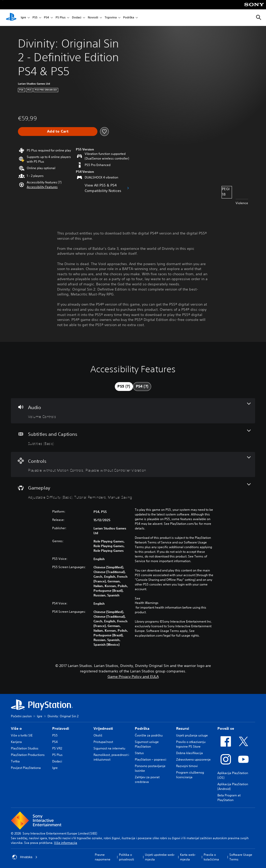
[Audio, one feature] (133, 411)
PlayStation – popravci (151, 759)
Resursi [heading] (183, 728)
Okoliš (98, 735)
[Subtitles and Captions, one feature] (133, 438)
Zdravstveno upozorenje (193, 759)
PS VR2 (57, 748)
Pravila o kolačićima (211, 857)
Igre (23, 18)
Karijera (16, 742)
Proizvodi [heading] (61, 728)
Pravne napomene (103, 857)
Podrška (129, 18)
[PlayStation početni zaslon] (11, 18)
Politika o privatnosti (127, 857)
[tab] (124, 387)
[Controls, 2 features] (133, 465)
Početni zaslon (21, 716)
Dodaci (77, 18)
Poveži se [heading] (226, 728)
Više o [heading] (16, 728)
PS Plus (61, 18)
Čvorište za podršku (149, 735)
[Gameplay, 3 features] (133, 491)
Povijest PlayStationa (26, 768)
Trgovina (111, 18)
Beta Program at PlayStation (229, 798)
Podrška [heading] (142, 728)
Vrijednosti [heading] (103, 728)
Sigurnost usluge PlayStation (147, 744)
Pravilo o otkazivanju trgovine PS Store (191, 744)
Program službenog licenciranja (190, 775)
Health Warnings (147, 603)
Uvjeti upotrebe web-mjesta (160, 857)
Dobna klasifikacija (189, 753)
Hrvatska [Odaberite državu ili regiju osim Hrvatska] (25, 857)
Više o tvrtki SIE (22, 735)
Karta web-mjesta (188, 857)
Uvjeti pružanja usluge (192, 735)
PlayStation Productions (28, 755)
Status (139, 753)
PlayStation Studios (25, 748)
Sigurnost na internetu (109, 748)
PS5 (35, 18)
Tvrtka (15, 761)
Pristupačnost (103, 742)
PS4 (46, 18)
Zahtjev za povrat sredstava (147, 779)
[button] (42, 187)
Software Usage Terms (241, 857)
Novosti (93, 18)
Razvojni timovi (187, 766)
